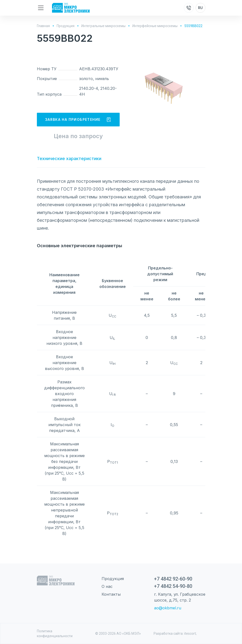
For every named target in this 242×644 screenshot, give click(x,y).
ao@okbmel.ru (168, 608)
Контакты (111, 594)
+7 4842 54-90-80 (173, 586)
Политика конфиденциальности (55, 634)
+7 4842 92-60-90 (173, 579)
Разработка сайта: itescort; (175, 634)
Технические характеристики (69, 158)
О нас (107, 586)
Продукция (113, 579)
